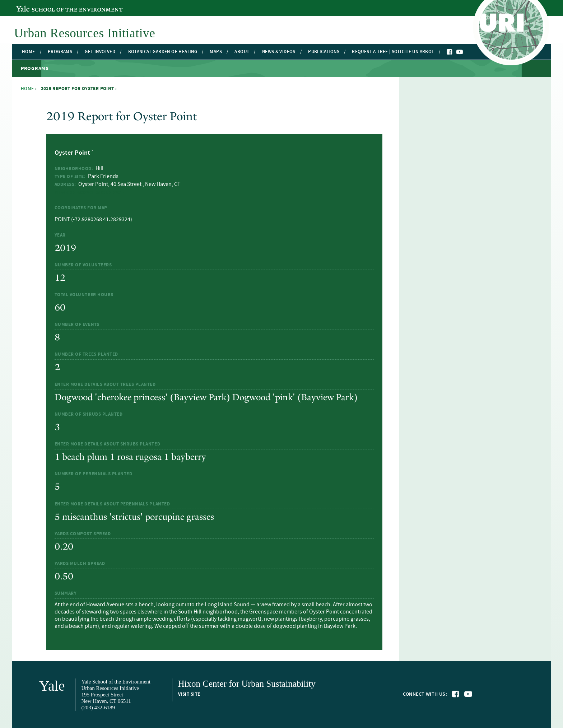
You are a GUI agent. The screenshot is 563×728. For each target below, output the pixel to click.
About (242, 52)
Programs (60, 52)
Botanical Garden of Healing (163, 52)
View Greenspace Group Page (89, 193)
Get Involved (100, 52)
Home (29, 52)
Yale (52, 686)
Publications (324, 52)
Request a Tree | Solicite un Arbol (393, 52)
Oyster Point (72, 153)
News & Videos (279, 52)
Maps (216, 52)
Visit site (189, 694)
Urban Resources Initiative (85, 33)
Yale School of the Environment (55, 5)
